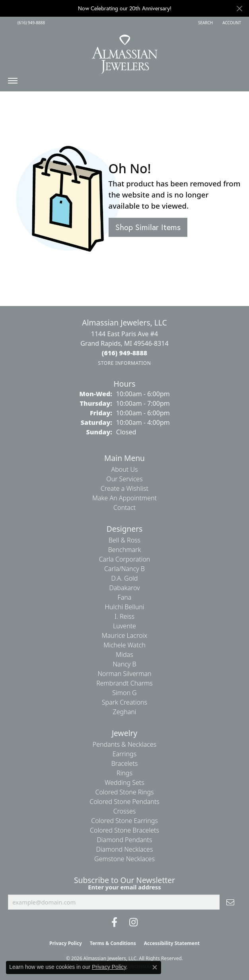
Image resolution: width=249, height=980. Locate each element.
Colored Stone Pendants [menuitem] (124, 802)
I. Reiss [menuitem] (124, 616)
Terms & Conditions (113, 943)
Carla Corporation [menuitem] (125, 559)
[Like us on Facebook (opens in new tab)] (114, 922)
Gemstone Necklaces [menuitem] (124, 859)
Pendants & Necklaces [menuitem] (124, 744)
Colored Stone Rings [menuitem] (124, 792)
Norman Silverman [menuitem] (124, 674)
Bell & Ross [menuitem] (124, 540)
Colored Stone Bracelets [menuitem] (124, 830)
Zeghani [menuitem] (125, 712)
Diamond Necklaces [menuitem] (125, 849)
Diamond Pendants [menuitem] (124, 840)
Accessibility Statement (172, 943)
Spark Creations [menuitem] (124, 702)
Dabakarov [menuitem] (124, 588)
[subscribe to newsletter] (230, 902)
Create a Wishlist (124, 488)
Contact (124, 507)
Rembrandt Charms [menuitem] (124, 683)
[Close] (239, 9)
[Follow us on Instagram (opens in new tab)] (133, 922)
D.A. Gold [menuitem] (125, 578)
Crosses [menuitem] (125, 811)
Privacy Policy (66, 943)
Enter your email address (124, 887)
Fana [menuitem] (125, 597)
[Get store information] (124, 363)
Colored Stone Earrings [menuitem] (124, 821)
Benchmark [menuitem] (125, 550)
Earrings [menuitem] (124, 754)
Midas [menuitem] (124, 655)
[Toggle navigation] (13, 83)
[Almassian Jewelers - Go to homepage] (125, 51)
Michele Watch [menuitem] (124, 645)
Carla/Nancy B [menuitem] (124, 569)
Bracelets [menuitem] (125, 763)
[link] (30, 23)
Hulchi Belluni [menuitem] (125, 607)
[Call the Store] (125, 353)
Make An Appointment (124, 498)
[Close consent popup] (155, 967)
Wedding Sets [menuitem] (124, 782)
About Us (125, 469)
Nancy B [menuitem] (124, 664)
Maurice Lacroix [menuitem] (124, 635)
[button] (205, 23)
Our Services (124, 479)
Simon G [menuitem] (124, 693)
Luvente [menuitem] (124, 626)
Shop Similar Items (148, 227)
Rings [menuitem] (124, 773)
